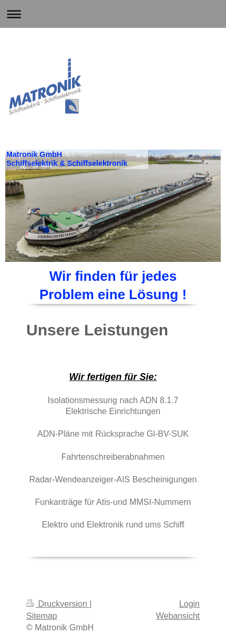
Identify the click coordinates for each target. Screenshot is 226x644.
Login (189, 604)
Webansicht (178, 616)
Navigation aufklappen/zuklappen (113, 14)
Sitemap (42, 616)
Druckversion (58, 604)
